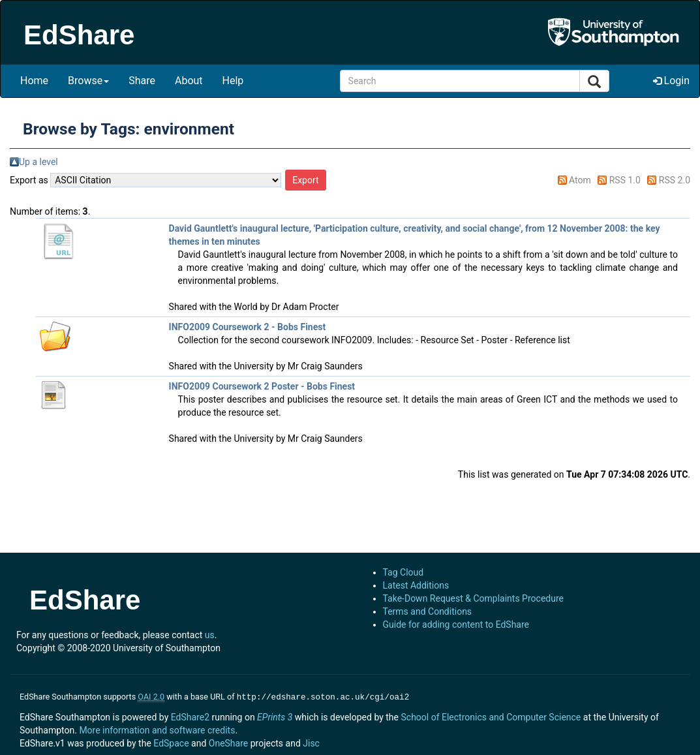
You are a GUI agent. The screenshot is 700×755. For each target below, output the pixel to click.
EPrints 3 (275, 716)
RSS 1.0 (625, 180)
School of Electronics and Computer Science (491, 716)
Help (233, 81)
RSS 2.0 (675, 180)
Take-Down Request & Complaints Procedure (473, 598)
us (210, 635)
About (189, 81)
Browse (88, 81)
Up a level (38, 162)
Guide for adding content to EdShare (456, 624)
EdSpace (171, 742)
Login (671, 81)
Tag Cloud (403, 572)
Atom (580, 180)
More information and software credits (157, 729)
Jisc (311, 742)
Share (142, 81)
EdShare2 (190, 716)
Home (34, 81)
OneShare (228, 742)
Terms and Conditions (428, 611)
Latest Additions (416, 585)
